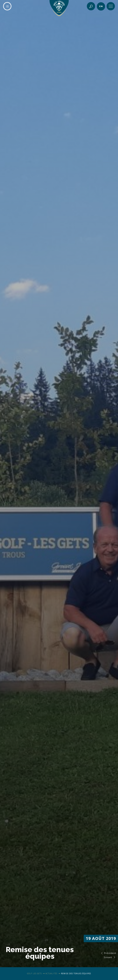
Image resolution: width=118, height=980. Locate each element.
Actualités (51, 973)
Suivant (110, 957)
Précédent (108, 953)
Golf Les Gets (34, 973)
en (101, 6)
